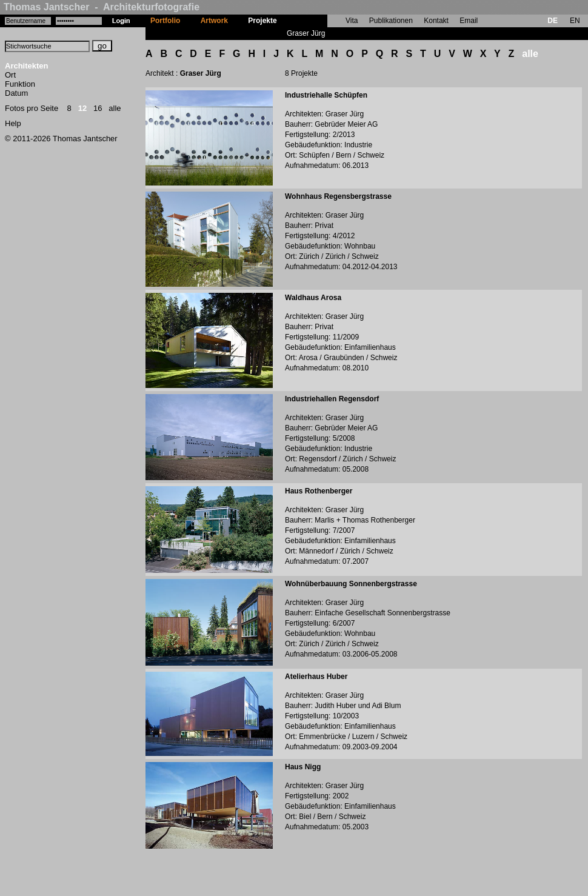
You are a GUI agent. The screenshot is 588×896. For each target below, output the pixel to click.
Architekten (27, 66)
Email (469, 21)
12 (82, 108)
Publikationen (391, 21)
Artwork (214, 21)
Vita (352, 21)
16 (98, 108)
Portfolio (165, 21)
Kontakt (436, 21)
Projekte (262, 21)
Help (13, 123)
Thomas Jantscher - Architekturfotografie (102, 7)
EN (575, 21)
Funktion (20, 84)
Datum (16, 93)
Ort (10, 75)
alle (115, 108)
